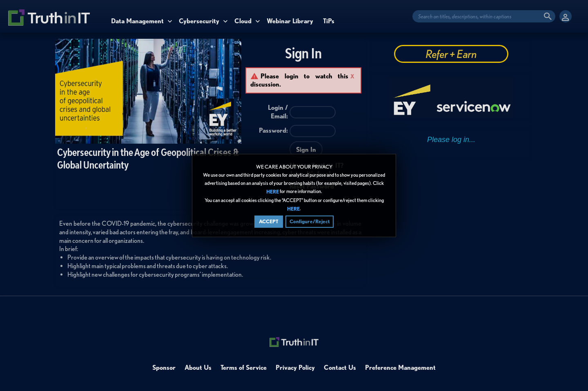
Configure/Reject (310, 221)
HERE (273, 192)
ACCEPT (269, 221)
